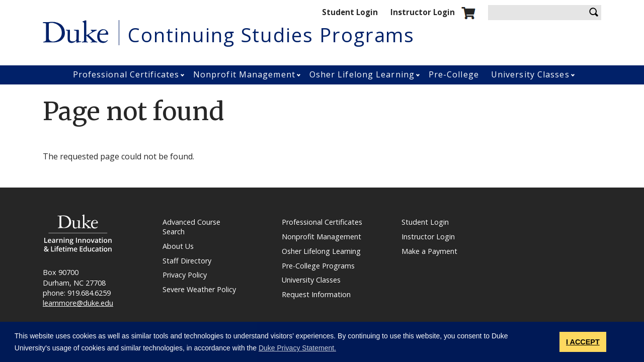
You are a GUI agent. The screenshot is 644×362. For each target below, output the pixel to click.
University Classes (530, 74)
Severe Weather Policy (199, 290)
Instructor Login (423, 12)
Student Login (350, 12)
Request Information (316, 295)
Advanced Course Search (191, 227)
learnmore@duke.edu (78, 303)
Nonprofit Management (244, 74)
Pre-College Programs (318, 266)
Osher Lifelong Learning (362, 74)
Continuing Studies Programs (271, 35)
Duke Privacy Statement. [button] (297, 348)
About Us (178, 246)
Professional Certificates (126, 74)
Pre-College (454, 74)
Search (594, 13)
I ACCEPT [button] (583, 342)
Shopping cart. (468, 13)
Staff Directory (187, 261)
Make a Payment (429, 251)
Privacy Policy (185, 275)
